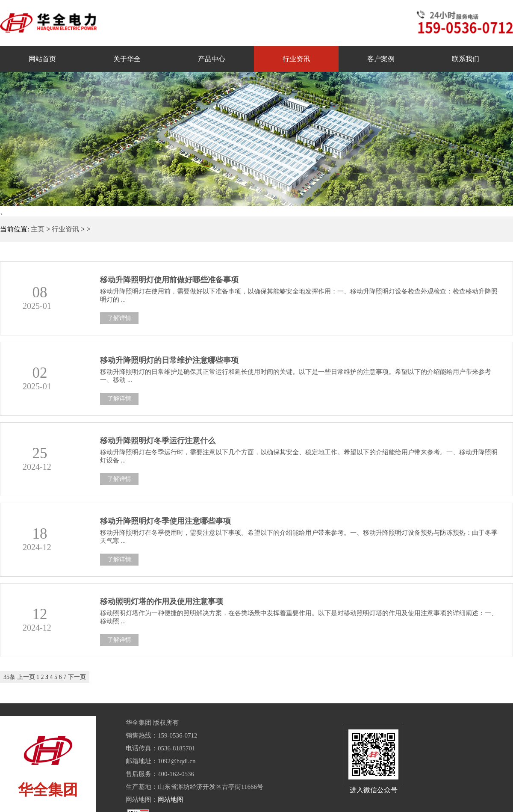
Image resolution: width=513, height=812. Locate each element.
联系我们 (466, 59)
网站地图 (171, 800)
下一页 (77, 677)
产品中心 (212, 59)
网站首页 (42, 59)
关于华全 (127, 59)
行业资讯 (296, 59)
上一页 (26, 677)
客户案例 (381, 59)
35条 (9, 677)
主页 (38, 229)
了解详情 (119, 318)
